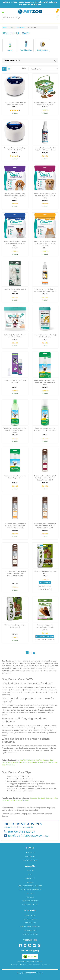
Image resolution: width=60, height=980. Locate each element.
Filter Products (30, 61)
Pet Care (30, 893)
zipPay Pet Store (30, 919)
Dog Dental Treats (36, 762)
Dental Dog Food (20, 762)
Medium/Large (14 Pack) (45, 636)
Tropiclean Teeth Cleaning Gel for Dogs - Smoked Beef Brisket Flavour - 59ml (15, 573)
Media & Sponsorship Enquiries (30, 886)
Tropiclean (15, 800)
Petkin (55, 798)
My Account (30, 853)
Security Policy (30, 930)
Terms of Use (30, 915)
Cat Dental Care (51, 762)
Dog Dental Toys (9, 765)
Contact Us (30, 879)
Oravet (49, 798)
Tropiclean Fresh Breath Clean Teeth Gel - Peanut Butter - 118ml (45, 382)
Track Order (30, 857)
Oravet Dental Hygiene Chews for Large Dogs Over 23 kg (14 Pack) (45, 196)
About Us (30, 871)
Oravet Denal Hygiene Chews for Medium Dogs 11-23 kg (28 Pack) (15, 196)
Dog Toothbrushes (27, 760)
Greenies (33, 798)
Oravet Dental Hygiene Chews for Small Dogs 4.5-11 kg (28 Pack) (15, 243)
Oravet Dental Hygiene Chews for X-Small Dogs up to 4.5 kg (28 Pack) (45, 243)
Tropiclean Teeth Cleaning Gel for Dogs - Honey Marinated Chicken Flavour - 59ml (15, 526)
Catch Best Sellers (30, 905)
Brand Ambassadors (30, 901)
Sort (24, 68)
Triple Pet (6, 800)
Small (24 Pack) (45, 586)
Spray (10, 50)
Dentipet (41, 798)
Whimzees (25, 800)
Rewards (30, 897)
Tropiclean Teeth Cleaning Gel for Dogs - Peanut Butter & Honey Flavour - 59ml (45, 526)
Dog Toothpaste (42, 760)
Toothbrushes (26, 50)
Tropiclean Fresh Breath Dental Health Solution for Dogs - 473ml (15, 430)
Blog (30, 875)
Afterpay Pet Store (30, 934)
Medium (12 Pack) (45, 590)
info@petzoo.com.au (26, 836)
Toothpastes (42, 50)
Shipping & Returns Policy (30, 927)
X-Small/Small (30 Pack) (45, 640)
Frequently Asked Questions (30, 890)
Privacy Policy (30, 923)
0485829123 (20, 832)
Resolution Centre (30, 860)
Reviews (30, 882)
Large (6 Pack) (45, 583)
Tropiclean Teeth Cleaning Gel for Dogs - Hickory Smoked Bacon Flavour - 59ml (45, 478)
